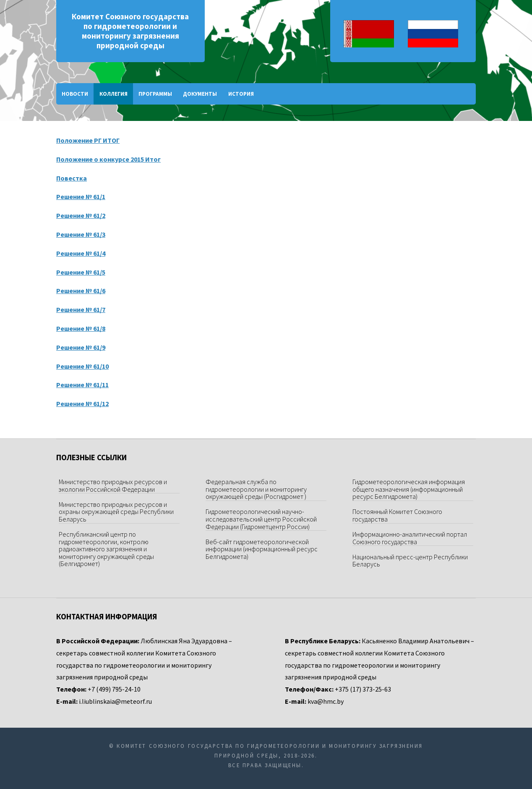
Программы (155, 94)
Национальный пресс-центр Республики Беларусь (410, 561)
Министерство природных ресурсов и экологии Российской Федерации (113, 485)
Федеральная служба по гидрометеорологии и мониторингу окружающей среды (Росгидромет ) (256, 489)
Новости (75, 94)
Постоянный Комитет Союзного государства (397, 515)
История (241, 94)
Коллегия (113, 94)
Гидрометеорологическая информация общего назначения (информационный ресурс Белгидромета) (409, 489)
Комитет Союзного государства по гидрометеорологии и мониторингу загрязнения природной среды (130, 31)
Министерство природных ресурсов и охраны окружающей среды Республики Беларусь (116, 512)
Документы (200, 94)
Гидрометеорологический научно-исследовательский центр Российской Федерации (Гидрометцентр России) (261, 519)
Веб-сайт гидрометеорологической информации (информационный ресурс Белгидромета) (262, 549)
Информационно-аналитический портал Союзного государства (410, 538)
